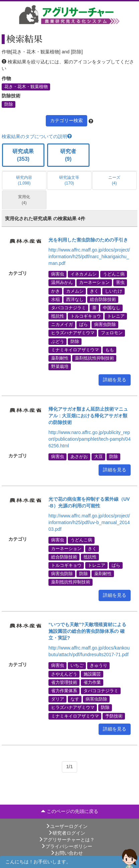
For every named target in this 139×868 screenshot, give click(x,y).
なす (75, 699)
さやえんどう (64, 674)
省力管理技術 (64, 682)
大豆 (99, 457)
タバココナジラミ (68, 308)
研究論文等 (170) (69, 180)
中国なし (112, 308)
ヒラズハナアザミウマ (73, 333)
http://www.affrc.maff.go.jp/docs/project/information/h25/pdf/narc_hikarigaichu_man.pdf (89, 257)
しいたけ (114, 291)
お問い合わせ (66, 853)
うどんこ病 (114, 274)
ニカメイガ (62, 325)
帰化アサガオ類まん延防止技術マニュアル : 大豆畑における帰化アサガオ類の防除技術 (88, 416)
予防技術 (114, 716)
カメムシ (75, 291)
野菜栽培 (60, 367)
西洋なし (75, 299)
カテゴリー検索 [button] (66, 120)
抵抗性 (58, 316)
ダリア (58, 699)
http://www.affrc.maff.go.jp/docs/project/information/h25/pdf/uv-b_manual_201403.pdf (89, 522)
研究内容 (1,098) (24, 180)
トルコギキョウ (86, 316)
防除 (9, 104)
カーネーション (94, 283)
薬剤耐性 (60, 358)
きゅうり (99, 666)
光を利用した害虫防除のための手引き (88, 240)
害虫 (120, 283)
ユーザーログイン (66, 826)
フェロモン (112, 333)
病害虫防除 (105, 325)
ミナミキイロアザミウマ (75, 350)
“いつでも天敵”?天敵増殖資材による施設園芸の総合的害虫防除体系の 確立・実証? (87, 631)
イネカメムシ (84, 274)
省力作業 (92, 682)
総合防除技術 (103, 299)
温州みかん (62, 283)
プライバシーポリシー (66, 846)
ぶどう (58, 341)
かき (55, 291)
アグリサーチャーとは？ (66, 840)
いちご (77, 666)
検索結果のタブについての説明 (37, 136)
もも (110, 350)
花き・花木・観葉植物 (26, 87)
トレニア (116, 316)
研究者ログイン (66, 833)
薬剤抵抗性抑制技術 (94, 358)
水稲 (55, 299)
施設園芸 (92, 674)
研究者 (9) (68, 155)
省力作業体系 (64, 691)
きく (94, 291)
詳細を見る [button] (115, 380)
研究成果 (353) (23, 155)
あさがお (79, 457)
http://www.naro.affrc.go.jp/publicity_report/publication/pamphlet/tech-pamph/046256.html (90, 439)
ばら (84, 325)
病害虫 (58, 274)
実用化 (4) (24, 200)
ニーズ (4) (114, 180)
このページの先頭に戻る (69, 811)
